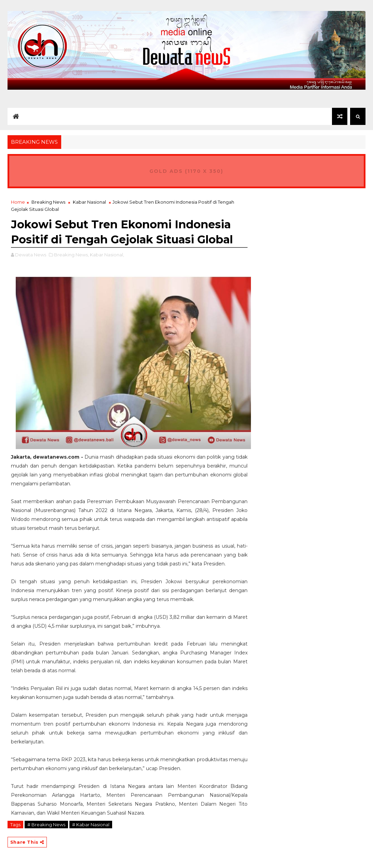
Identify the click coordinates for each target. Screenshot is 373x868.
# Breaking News (46, 825)
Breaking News (48, 202)
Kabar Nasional (89, 202)
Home (18, 202)
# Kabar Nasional (91, 825)
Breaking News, (71, 255)
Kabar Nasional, (107, 255)
